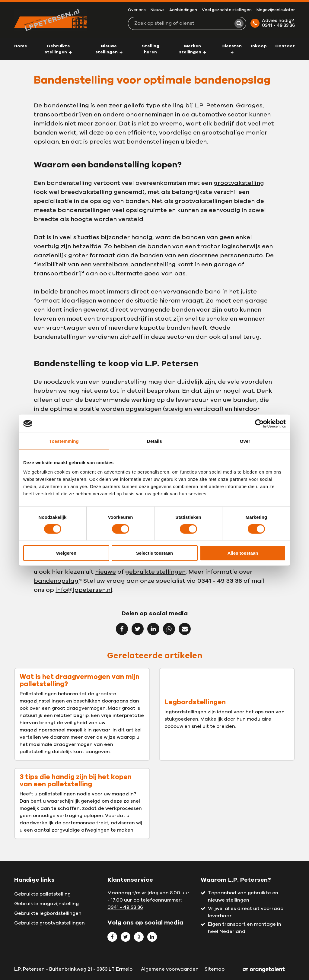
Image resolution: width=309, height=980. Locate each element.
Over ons (137, 10)
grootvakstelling (239, 183)
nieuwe (105, 572)
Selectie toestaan (155, 553)
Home (21, 46)
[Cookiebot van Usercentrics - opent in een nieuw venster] (259, 423)
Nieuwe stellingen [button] (109, 49)
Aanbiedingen (183, 10)
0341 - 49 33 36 (125, 907)
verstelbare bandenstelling (134, 265)
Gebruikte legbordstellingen (48, 913)
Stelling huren (151, 49)
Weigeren (66, 553)
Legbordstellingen (195, 702)
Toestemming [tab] (64, 441)
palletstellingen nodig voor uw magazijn (86, 794)
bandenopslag (56, 581)
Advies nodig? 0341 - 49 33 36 (273, 23)
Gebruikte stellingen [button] (58, 49)
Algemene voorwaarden (170, 969)
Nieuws (158, 10)
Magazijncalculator (276, 10)
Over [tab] (245, 441)
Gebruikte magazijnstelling (46, 904)
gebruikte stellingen (155, 572)
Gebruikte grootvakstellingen (49, 923)
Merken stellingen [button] (193, 49)
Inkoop (259, 46)
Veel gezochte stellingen (227, 10)
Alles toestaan (243, 553)
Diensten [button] (232, 49)
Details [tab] (154, 441)
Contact (285, 46)
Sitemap (215, 969)
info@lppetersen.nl (84, 590)
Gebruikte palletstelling (42, 894)
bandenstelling (66, 106)
